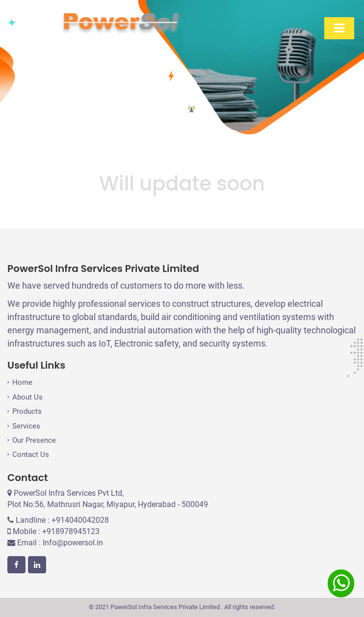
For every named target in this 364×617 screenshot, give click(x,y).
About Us (27, 397)
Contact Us (31, 455)
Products (27, 411)
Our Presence (34, 440)
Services (26, 426)
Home (22, 382)
